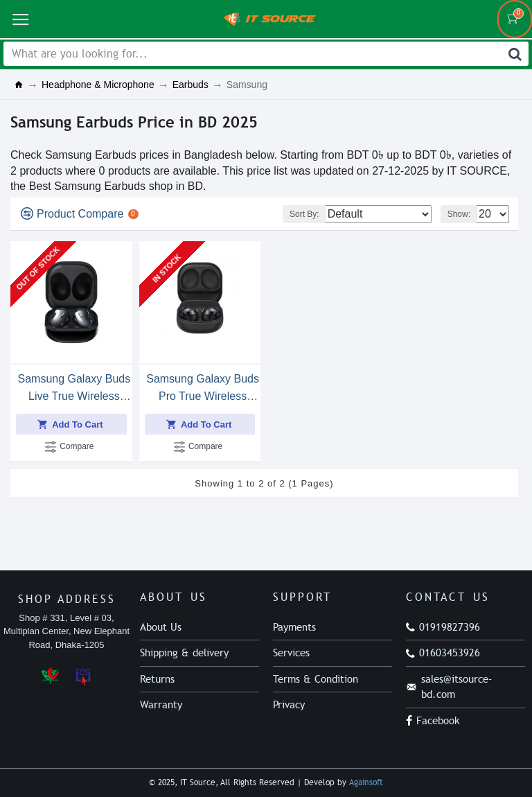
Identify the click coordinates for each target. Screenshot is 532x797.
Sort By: (304, 214)
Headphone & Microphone (98, 85)
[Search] (515, 54)
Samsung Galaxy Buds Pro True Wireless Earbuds (203, 389)
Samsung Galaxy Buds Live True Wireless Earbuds (74, 389)
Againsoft (366, 782)
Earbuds (190, 85)
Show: (459, 214)
